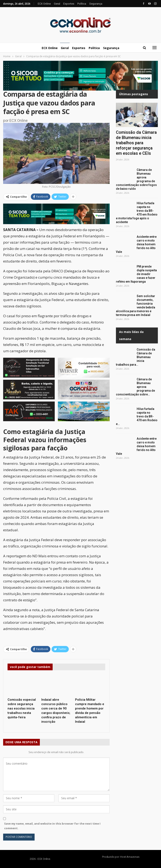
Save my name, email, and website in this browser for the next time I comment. (52, 826)
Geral (57, 4)
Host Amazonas (130, 857)
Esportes (69, 4)
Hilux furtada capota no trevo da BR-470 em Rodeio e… (137, 416)
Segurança (96, 4)
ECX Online (44, 4)
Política (82, 4)
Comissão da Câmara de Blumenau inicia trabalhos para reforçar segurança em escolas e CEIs (136, 143)
